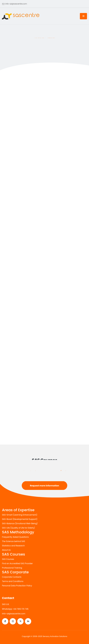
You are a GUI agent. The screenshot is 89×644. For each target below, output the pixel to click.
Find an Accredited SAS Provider (17, 564)
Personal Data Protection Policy (17, 586)
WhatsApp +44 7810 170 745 (15, 609)
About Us (6, 550)
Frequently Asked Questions (15, 537)
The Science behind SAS (14, 541)
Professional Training (12, 568)
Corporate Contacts (12, 577)
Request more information (44, 485)
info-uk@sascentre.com (16, 4)
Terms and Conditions (13, 581)
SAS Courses (8, 559)
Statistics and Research (13, 546)
